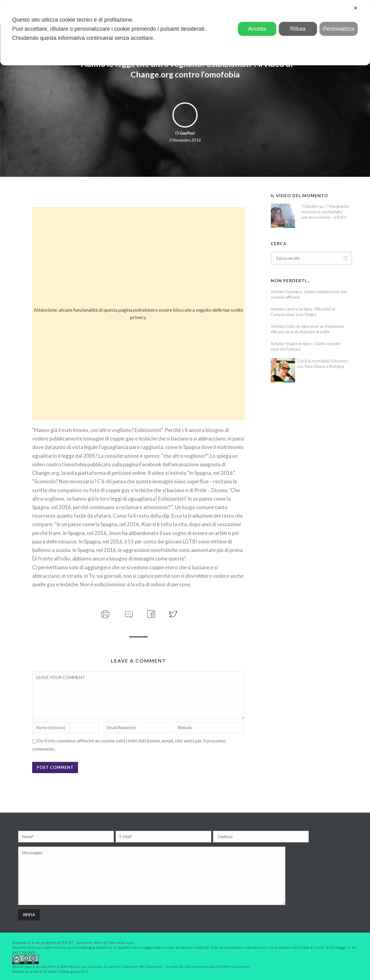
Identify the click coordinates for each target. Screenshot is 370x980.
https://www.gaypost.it (68, 971)
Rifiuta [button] (298, 29)
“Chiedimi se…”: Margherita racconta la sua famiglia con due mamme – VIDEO (325, 212)
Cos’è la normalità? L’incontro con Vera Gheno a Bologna (323, 364)
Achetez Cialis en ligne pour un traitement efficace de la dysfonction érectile (307, 329)
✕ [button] (356, 8)
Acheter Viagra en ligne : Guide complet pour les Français (306, 346)
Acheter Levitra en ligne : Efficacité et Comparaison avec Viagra (303, 312)
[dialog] (185, 33)
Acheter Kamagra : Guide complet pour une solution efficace (309, 294)
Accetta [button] (257, 29)
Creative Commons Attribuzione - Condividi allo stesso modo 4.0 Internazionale (177, 966)
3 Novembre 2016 (185, 140)
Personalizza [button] (339, 29)
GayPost (187, 133)
